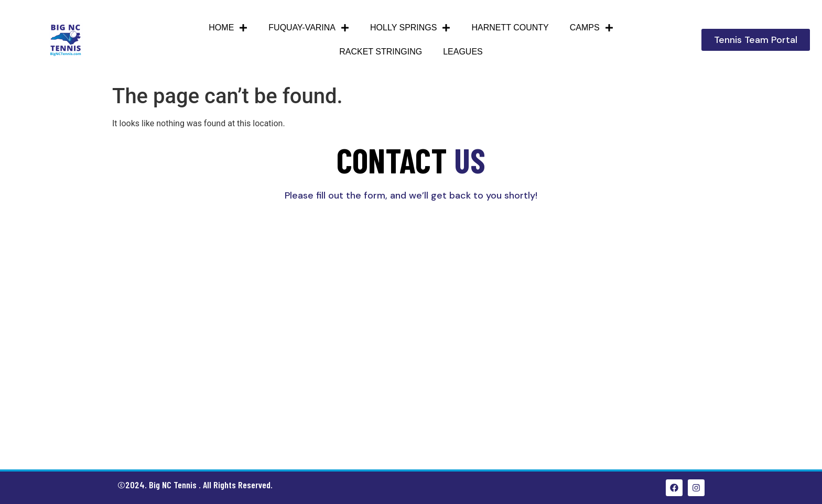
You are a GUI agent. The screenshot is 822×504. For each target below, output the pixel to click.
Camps (592, 28)
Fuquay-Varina (309, 28)
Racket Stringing (381, 52)
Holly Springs (410, 28)
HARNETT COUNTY (510, 28)
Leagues (463, 52)
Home (228, 28)
